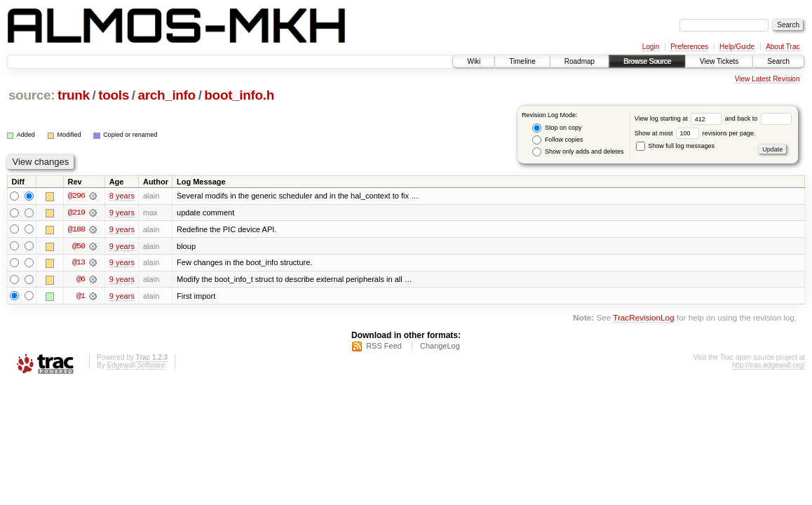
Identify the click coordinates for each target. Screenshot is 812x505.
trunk (74, 95)
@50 (79, 246)
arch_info (166, 95)
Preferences (689, 47)
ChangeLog (440, 346)
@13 (79, 263)
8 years (122, 196)
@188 (76, 229)
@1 (81, 297)
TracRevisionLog (643, 319)
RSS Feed (384, 346)
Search (778, 61)
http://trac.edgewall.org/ (769, 366)
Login (651, 47)
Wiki (474, 61)
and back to (758, 119)
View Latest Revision (767, 79)
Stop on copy (557, 128)
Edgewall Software (136, 366)
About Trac (783, 47)
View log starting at (680, 119)
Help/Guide (737, 47)
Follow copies (557, 140)
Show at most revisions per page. (695, 133)
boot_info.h (239, 95)
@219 (76, 213)
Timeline (522, 61)
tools (114, 95)
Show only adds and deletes (578, 152)
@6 (81, 280)
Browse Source (647, 61)
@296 (76, 196)
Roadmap (580, 61)
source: (32, 95)
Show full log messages (675, 146)
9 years (122, 213)
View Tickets (719, 61)
